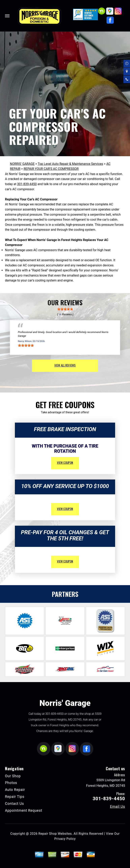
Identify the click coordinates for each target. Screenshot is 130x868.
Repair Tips (15, 797)
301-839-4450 (27, 184)
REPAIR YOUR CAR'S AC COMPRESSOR (51, 169)
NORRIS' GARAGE (22, 164)
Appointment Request (24, 810)
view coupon (65, 462)
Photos (11, 783)
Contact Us (14, 803)
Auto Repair (15, 790)
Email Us (117, 807)
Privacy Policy (65, 839)
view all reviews (65, 365)
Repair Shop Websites (55, 834)
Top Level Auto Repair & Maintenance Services (70, 164)
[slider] (65, 309)
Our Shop (13, 776)
